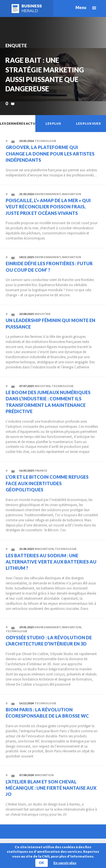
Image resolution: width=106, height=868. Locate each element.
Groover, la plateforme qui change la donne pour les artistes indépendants (50, 154)
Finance (41, 471)
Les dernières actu (18, 123)
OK (42, 863)
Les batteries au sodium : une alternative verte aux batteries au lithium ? (51, 562)
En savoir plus (65, 863)
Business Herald (27, 8)
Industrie (43, 314)
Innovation (72, 194)
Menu (81, 7)
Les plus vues (88, 123)
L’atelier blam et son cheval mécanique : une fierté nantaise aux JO (51, 788)
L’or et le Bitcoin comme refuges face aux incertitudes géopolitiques (47, 483)
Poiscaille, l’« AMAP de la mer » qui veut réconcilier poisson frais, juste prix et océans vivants (48, 207)
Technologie (45, 141)
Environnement (48, 194)
